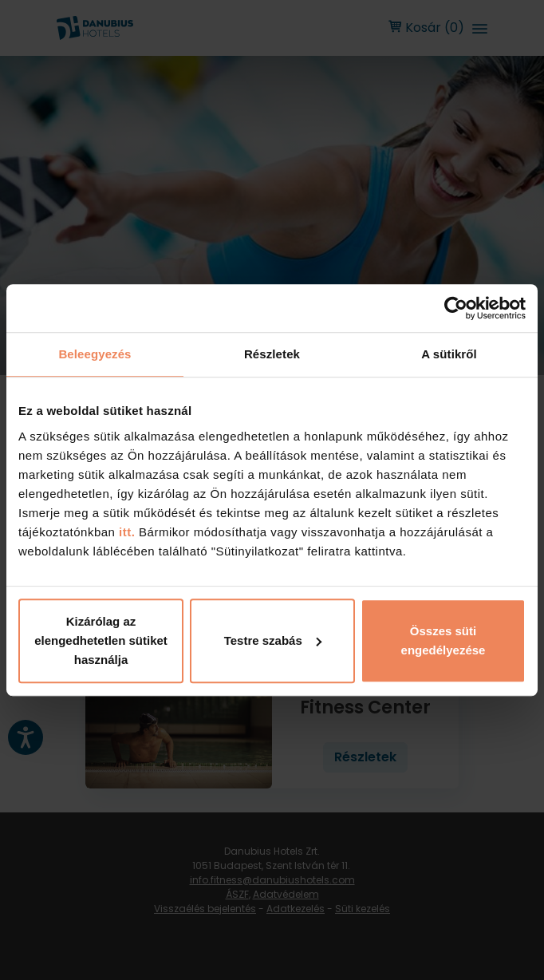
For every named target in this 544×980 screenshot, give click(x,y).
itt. (125, 532)
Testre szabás (273, 640)
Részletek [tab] (272, 354)
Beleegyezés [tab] (95, 354)
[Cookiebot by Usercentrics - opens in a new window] (456, 308)
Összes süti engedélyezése (443, 640)
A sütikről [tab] (449, 354)
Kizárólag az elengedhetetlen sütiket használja (101, 640)
